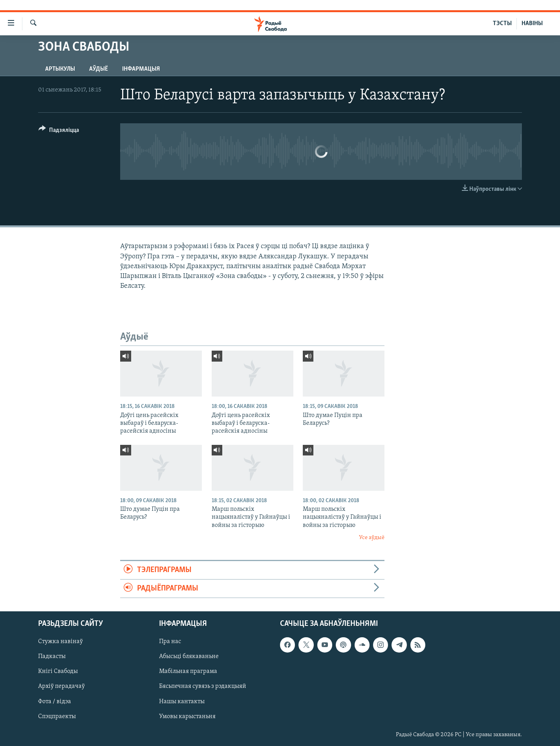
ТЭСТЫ (502, 24)
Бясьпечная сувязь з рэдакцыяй (203, 687)
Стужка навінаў (60, 642)
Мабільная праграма (188, 672)
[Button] (59, 131)
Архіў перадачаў (61, 687)
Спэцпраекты (57, 717)
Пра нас (170, 642)
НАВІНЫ (532, 24)
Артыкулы (60, 69)
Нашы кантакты (182, 702)
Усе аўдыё (372, 538)
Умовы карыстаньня (187, 717)
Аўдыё (99, 69)
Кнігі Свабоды (58, 672)
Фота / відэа (55, 702)
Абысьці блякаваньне (189, 657)
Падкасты (52, 657)
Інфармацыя (141, 69)
